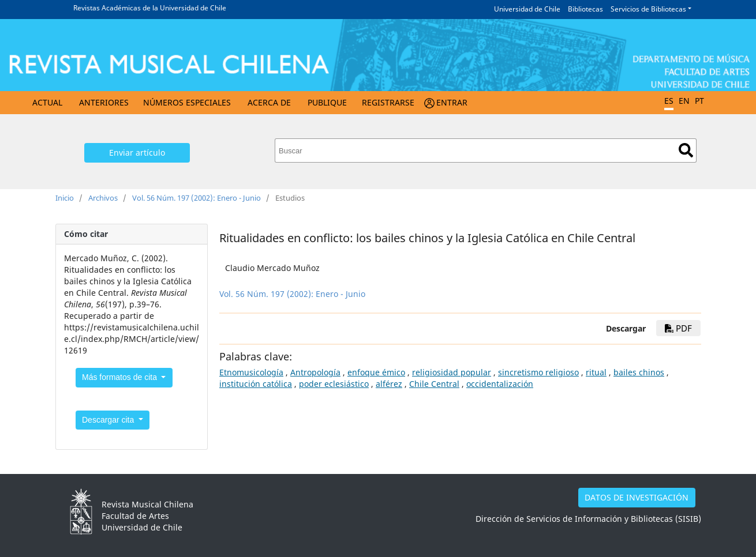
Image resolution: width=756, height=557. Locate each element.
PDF (678, 328)
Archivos (103, 198)
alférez (389, 384)
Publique (327, 102)
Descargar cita (109, 420)
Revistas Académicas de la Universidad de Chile (150, 8)
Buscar (686, 150)
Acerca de (269, 102)
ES (669, 101)
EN (684, 101)
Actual (47, 102)
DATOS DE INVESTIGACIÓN (637, 497)
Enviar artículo (137, 153)
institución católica (256, 384)
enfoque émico (376, 372)
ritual (596, 372)
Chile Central (434, 384)
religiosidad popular (452, 372)
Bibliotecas (585, 9)
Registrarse (388, 102)
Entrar (452, 102)
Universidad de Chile (527, 9)
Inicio (65, 198)
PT (699, 101)
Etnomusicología (251, 372)
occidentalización (500, 384)
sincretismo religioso (538, 372)
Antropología (315, 372)
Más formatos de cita (121, 377)
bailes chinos (639, 372)
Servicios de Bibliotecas (648, 9)
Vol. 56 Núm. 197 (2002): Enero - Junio (197, 198)
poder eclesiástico (334, 384)
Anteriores (104, 102)
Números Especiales (187, 102)
